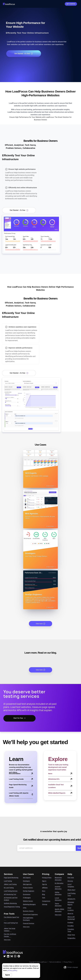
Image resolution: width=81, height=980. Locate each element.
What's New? (71, 890)
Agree (8, 975)
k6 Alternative (59, 883)
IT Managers (27, 898)
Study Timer (71, 935)
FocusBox (71, 926)
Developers (26, 881)
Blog (43, 894)
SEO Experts (27, 878)
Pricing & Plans (47, 878)
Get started (71, 4)
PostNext (70, 922)
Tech (44, 898)
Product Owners (28, 888)
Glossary (70, 881)
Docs (44, 891)
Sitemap (45, 904)
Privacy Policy (68, 962)
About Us (70, 913)
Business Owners (28, 911)
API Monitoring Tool (10, 894)
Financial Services (29, 923)
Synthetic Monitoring (10, 903)
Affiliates (45, 888)
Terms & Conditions (55, 962)
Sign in (44, 881)
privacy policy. (12, 970)
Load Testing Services (11, 891)
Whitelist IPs (71, 899)
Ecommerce (27, 894)
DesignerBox (71, 938)
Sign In (62, 4)
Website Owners (28, 901)
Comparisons (46, 901)
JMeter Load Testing (10, 884)
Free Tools (71, 878)
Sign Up (44, 884)
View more (40, 624)
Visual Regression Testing (12, 907)
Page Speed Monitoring (11, 878)
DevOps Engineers (29, 891)
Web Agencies (27, 884)
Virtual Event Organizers (30, 914)
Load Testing (8, 881)
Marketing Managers (29, 904)
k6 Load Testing (9, 888)
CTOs (25, 908)
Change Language (71, 967)
